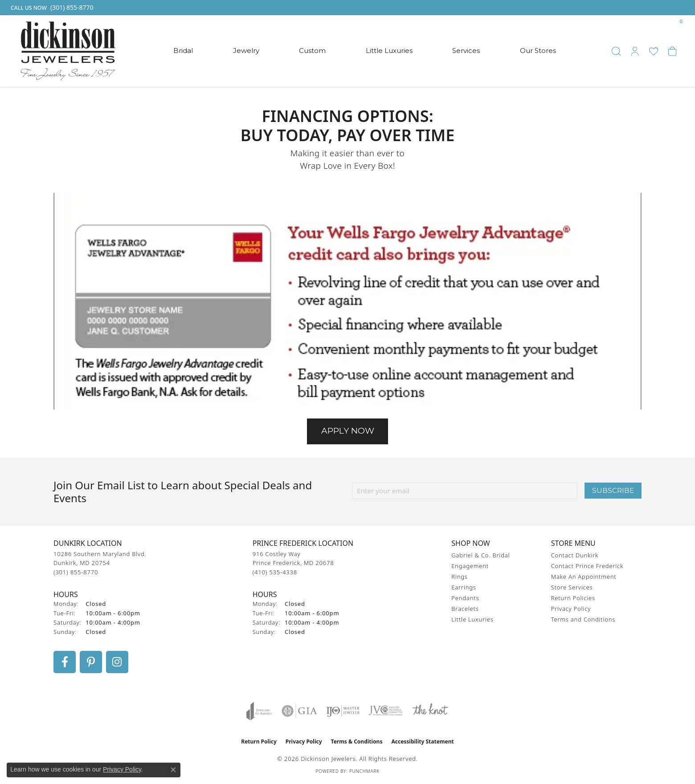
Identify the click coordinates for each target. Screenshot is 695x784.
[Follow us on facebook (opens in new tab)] (65, 662)
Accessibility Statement (422, 741)
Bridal (183, 51)
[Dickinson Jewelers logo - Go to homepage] (68, 51)
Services (466, 51)
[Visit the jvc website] (386, 711)
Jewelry (246, 51)
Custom (312, 51)
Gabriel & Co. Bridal (480, 555)
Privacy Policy (571, 609)
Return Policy (259, 741)
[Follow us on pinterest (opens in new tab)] (91, 662)
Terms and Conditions (583, 619)
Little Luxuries (389, 51)
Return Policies (573, 598)
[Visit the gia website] (299, 711)
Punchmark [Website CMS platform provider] (364, 771)
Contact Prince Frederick (587, 566)
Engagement (470, 566)
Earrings (464, 587)
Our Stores (538, 51)
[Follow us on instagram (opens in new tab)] (117, 662)
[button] (616, 51)
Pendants (465, 598)
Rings (459, 577)
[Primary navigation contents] (365, 51)
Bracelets (465, 609)
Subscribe (613, 490)
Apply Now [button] (348, 431)
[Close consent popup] (173, 770)
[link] (51, 8)
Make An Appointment (584, 577)
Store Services (572, 587)
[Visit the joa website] (259, 711)
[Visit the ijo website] (343, 711)
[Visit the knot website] (430, 711)
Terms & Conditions (357, 741)
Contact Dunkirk (575, 555)
